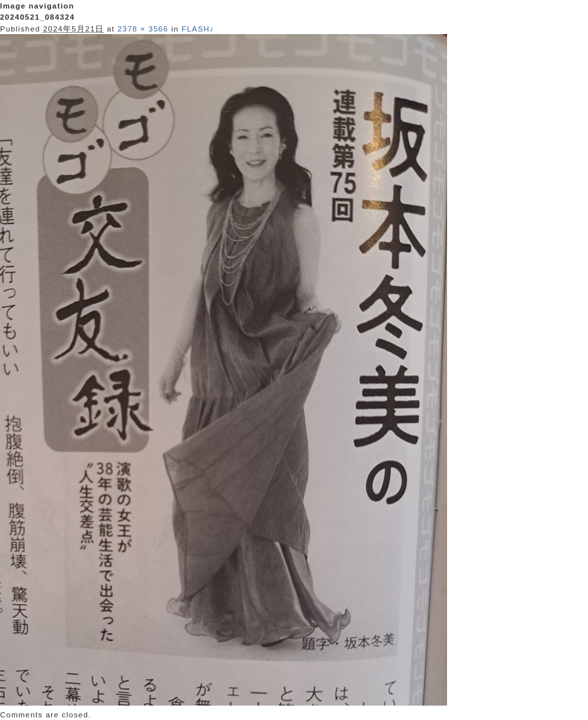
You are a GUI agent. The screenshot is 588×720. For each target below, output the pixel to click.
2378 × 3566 (143, 29)
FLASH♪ (198, 29)
